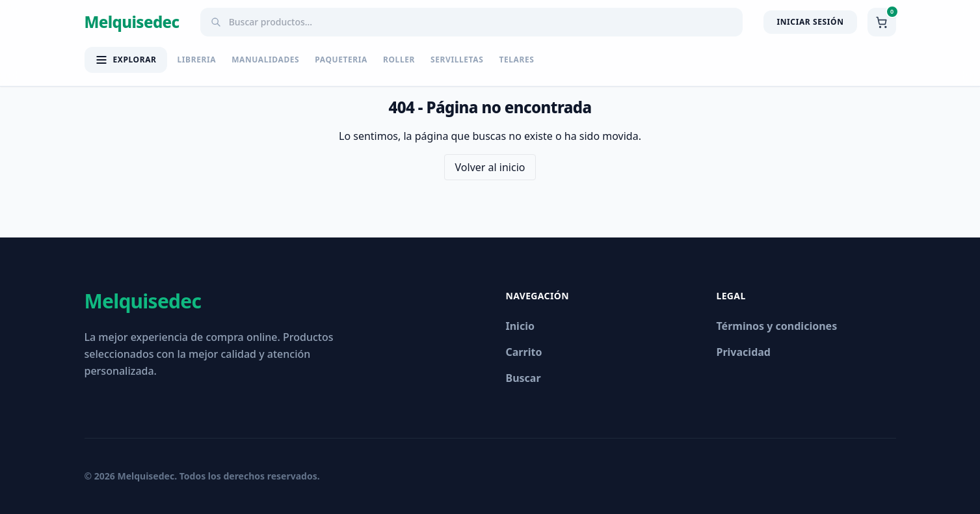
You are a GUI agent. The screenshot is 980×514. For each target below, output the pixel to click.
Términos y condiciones (777, 326)
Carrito (524, 352)
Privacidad (744, 352)
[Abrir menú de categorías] (126, 60)
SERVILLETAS (457, 60)
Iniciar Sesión (810, 22)
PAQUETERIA (341, 60)
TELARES (516, 60)
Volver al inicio (490, 167)
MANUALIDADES (265, 60)
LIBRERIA (197, 60)
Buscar (523, 378)
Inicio (520, 326)
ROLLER (399, 60)
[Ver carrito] (882, 22)
